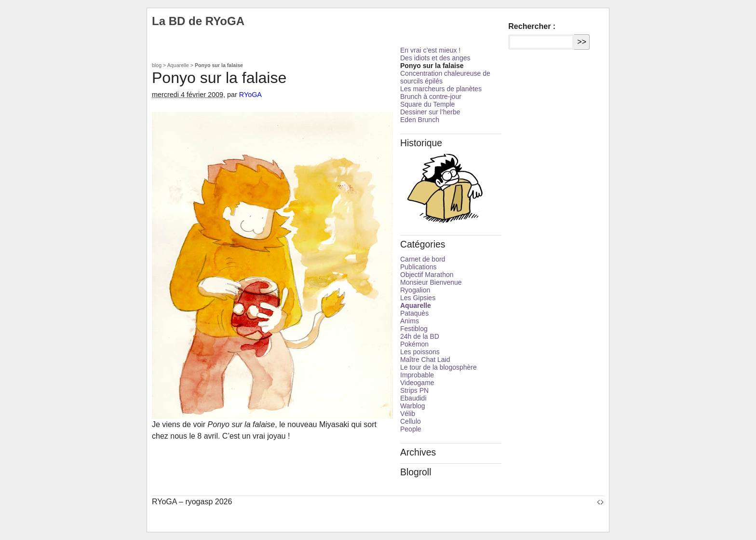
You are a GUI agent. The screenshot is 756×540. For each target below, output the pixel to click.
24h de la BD (420, 336)
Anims (410, 321)
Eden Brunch (420, 120)
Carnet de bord (423, 259)
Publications (418, 267)
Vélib (408, 414)
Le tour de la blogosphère (439, 367)
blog (157, 65)
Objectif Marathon (427, 275)
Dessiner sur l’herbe (430, 112)
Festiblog (414, 329)
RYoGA (250, 95)
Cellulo (411, 421)
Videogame (417, 383)
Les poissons (420, 352)
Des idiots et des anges (435, 58)
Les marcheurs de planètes (441, 89)
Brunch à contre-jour (431, 97)
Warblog (413, 406)
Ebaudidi (413, 398)
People (411, 429)
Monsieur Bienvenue (431, 282)
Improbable (417, 375)
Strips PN (414, 390)
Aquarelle (178, 65)
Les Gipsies (418, 298)
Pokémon (414, 344)
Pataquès (414, 313)
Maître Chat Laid (425, 360)
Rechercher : (532, 26)
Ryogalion (415, 290)
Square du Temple (427, 104)
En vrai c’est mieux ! (430, 50)
